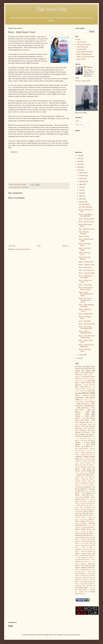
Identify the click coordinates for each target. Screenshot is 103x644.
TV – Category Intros (81, 592)
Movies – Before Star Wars (85, 461)
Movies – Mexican (80, 531)
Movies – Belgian (80, 463)
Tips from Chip (51, 9)
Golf (88, 379)
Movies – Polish (80, 547)
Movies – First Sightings (83, 493)
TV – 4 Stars (79, 590)
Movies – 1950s (83, 406)
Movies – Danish (82, 485)
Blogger (78, 635)
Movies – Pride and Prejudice (84, 551)
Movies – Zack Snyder (81, 582)
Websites (80, 594)
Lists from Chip (82, 42)
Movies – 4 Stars (82, 444)
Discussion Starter (89, 377)
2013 (79, 164)
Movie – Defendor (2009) (86, 219)
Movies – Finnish (89, 491)
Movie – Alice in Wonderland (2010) (85, 332)
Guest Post (83, 381)
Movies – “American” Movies (85, 395)
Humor (90, 391)
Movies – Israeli (91, 525)
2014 (79, 161)
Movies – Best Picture (83, 469)
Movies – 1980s (85, 410)
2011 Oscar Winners (85, 204)
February (82, 202)
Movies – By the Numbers (83, 471)
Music (91, 582)
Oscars (77, 588)
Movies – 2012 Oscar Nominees (85, 426)
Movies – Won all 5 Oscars (85, 580)
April (81, 196)
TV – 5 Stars (89, 590)
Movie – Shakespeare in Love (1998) (86, 277)
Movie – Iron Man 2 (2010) (87, 324)
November (82, 176)
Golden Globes (82, 379)
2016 (79, 156)
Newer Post (12, 246)
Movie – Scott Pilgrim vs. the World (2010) (86, 215)
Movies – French (80, 495)
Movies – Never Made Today (85, 541)
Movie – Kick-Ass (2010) (86, 222)
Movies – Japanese (82, 527)
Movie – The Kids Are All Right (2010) (86, 346)
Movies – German (87, 501)
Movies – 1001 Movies (86, 398)
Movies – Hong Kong (81, 519)
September (82, 181)
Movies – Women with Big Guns (86, 578)
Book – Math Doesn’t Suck (87, 229)
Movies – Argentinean (87, 451)
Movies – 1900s (84, 400)
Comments (80, 125)
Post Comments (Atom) (23, 249)
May (81, 193)
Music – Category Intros (82, 584)
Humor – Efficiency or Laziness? (85, 310)
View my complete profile (83, 81)
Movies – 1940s (90, 404)
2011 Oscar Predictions (85, 207)
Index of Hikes (81, 59)
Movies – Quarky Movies (83, 553)
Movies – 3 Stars (82, 442)
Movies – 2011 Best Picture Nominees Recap (87, 337)
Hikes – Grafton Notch (85, 385)
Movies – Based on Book (86, 457)
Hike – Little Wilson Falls (86, 270)
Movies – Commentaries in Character (85, 483)
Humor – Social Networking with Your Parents (86, 294)
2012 (79, 167)
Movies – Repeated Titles (82, 555)
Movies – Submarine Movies (84, 568)
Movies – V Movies (87, 574)
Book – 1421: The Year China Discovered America (85, 300)
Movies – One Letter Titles (84, 543)
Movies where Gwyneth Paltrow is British (86, 289)
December (82, 173)
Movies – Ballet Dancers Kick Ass (85, 455)
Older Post (66, 246)
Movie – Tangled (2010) (86, 314)
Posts (79, 121)
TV (83, 588)
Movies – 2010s (82, 416)
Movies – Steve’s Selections (84, 565)
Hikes (90, 381)
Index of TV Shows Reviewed (86, 57)
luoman (66, 635)
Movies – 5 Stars (80, 447)
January (82, 355)
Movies (86, 393)
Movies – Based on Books (87, 459)
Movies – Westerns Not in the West (85, 576)
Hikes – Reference (80, 391)
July (80, 187)
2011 (79, 170)
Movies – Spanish (87, 564)
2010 (79, 358)
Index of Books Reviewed (85, 54)
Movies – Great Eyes (81, 509)
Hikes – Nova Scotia (88, 389)
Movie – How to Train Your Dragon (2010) (85, 328)
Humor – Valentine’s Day (86, 262)
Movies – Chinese (80, 479)
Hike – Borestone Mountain (84, 233)
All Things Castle (80, 367)
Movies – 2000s (82, 414)
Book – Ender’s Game (85, 267)
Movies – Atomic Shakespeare (84, 453)
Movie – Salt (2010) (85, 321)
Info (77, 393)
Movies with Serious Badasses (85, 258)
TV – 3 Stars (90, 588)
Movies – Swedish (80, 570)
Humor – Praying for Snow (87, 265)
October (82, 179)
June (81, 190)
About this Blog (82, 49)
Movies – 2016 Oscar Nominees (84, 440)
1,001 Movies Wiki (83, 47)
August (81, 184)
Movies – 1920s (84, 402)
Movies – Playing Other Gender (84, 545)
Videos (93, 592)
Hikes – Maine (80, 387)
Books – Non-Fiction (23, 187)
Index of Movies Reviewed (85, 52)
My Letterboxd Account (84, 44)
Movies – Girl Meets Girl (82, 503)
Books (15, 187)
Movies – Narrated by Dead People (85, 539)
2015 (79, 159)
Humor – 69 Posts (84, 236)
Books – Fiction (80, 373)
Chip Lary (89, 67)
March (81, 199)
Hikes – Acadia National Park (85, 383)
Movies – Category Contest (82, 473)
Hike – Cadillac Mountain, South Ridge (86, 306)
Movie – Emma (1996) (85, 285)
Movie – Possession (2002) (87, 273)
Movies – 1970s (90, 408)
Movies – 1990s (82, 412)
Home (39, 246)
